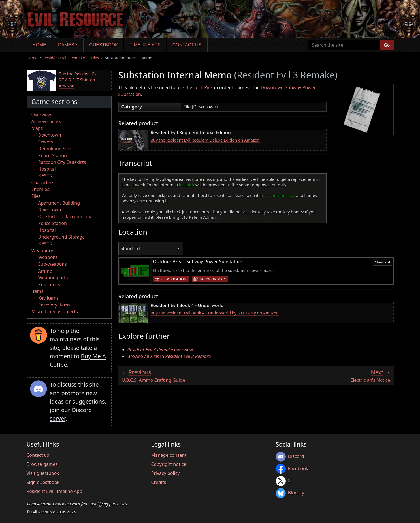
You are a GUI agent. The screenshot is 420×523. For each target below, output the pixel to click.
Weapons (48, 257)
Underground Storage (62, 237)
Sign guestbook (43, 482)
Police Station (53, 155)
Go (387, 45)
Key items (48, 298)
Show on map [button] (212, 279)
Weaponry (42, 250)
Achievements (46, 121)
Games (66, 45)
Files (95, 58)
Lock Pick (203, 87)
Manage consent (169, 455)
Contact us (187, 45)
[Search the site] (344, 45)
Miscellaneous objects (55, 312)
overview (160, 350)
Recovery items (54, 305)
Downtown (50, 135)
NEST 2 (46, 176)
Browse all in (169, 356)
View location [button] (173, 279)
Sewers (46, 142)
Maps (37, 128)
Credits (159, 482)
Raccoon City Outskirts (62, 162)
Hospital (47, 169)
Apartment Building (59, 203)
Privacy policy (166, 473)
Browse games (42, 464)
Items (38, 291)
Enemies (40, 189)
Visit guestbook (43, 473)
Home (39, 45)
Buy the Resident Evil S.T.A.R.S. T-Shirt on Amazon (79, 80)
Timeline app (145, 45)
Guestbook (104, 45)
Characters (43, 183)
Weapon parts (53, 278)
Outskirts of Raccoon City (65, 217)
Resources (49, 284)
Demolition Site (55, 149)
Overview (41, 115)
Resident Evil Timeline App (55, 491)
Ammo (45, 271)
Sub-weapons (53, 264)
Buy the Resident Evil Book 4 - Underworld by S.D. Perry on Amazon (215, 313)
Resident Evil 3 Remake (64, 58)
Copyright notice (169, 464)
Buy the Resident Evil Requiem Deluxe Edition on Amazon (205, 140)
